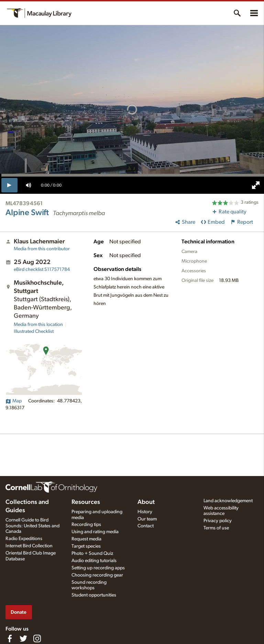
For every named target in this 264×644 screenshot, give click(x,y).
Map (14, 401)
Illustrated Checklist (34, 331)
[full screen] (256, 185)
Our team (147, 519)
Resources (86, 502)
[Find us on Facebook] (10, 638)
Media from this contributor (42, 249)
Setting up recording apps (98, 568)
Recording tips (86, 525)
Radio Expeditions (24, 539)
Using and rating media (95, 532)
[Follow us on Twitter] (23, 638)
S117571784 (42, 270)
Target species (86, 546)
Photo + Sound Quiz (92, 553)
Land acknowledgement (228, 501)
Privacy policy (218, 521)
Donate (19, 612)
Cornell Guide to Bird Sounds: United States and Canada (32, 526)
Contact (146, 526)
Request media (86, 539)
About (146, 502)
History (145, 512)
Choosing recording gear (97, 575)
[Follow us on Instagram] (37, 638)
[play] (9, 185)
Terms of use (216, 528)
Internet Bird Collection (29, 546)
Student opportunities (94, 595)
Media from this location (38, 325)
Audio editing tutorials (94, 561)
